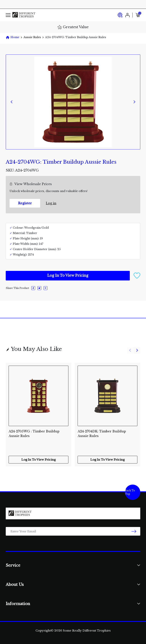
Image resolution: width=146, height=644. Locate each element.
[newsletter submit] (134, 531)
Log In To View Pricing (68, 275)
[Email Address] (73, 531)
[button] (137, 275)
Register (25, 203)
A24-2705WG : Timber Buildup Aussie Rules (34, 434)
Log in (51, 203)
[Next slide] (134, 102)
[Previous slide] (12, 102)
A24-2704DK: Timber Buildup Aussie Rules (102, 434)
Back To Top (130, 492)
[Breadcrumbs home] (13, 37)
